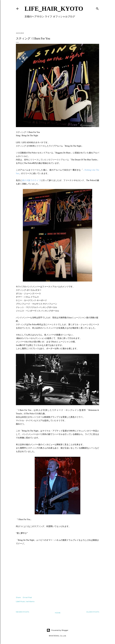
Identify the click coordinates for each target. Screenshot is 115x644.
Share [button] (18, 597)
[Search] (97, 8)
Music (23, 601)
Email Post (27, 597)
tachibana (30, 601)
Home (58, 613)
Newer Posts (22, 612)
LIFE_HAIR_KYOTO (54, 9)
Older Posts (93, 612)
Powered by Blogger (57, 630)
